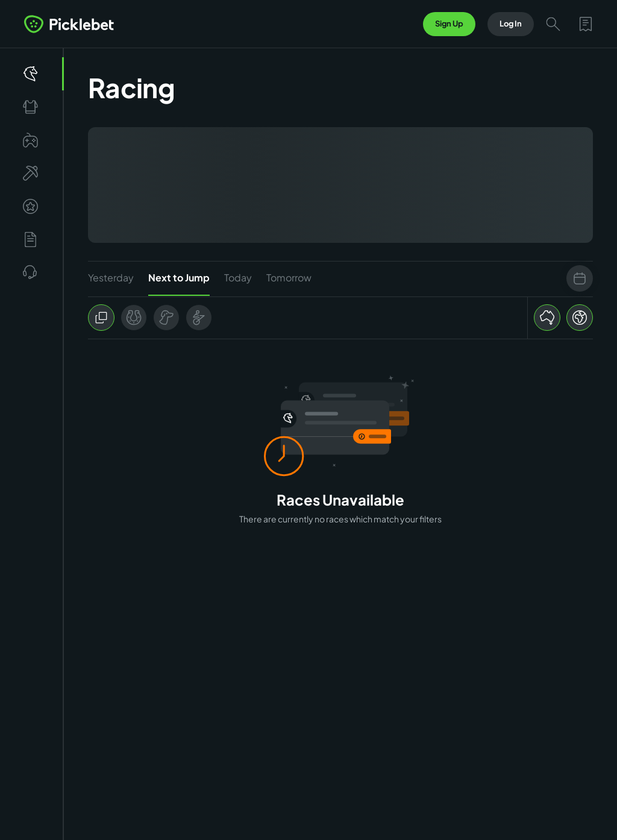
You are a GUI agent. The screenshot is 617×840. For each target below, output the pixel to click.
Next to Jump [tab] (179, 284)
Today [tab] (238, 277)
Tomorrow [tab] (289, 277)
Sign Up (449, 24)
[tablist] (340, 279)
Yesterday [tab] (111, 277)
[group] (150, 318)
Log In (511, 24)
